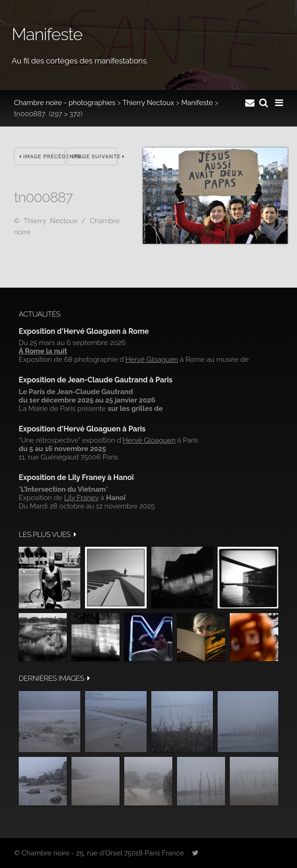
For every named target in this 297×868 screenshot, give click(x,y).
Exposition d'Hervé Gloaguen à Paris (82, 429)
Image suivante (94, 157)
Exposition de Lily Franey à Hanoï (76, 477)
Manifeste (197, 103)
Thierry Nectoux (148, 103)
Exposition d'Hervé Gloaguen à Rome (84, 331)
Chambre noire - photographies (65, 103)
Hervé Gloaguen (152, 360)
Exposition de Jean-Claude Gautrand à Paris (95, 380)
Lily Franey (81, 498)
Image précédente (42, 157)
